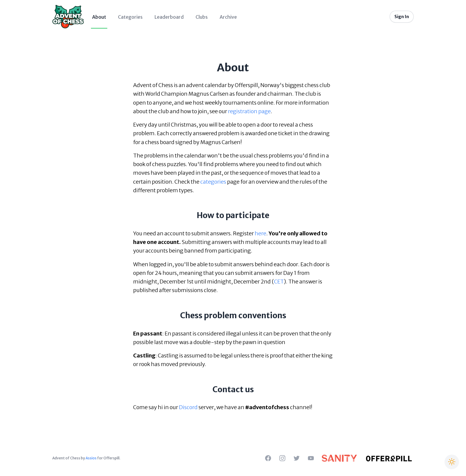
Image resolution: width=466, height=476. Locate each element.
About (99, 17)
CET (279, 282)
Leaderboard (169, 17)
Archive (228, 17)
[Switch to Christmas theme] (452, 462)
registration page (249, 111)
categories (213, 182)
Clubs (202, 17)
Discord (188, 407)
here (260, 233)
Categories (130, 17)
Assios (91, 458)
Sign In (402, 17)
